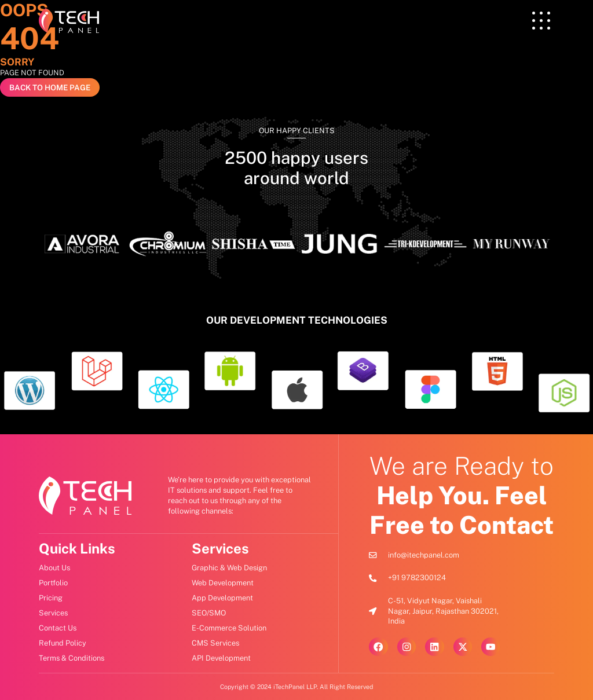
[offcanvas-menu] (541, 21)
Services (220, 548)
